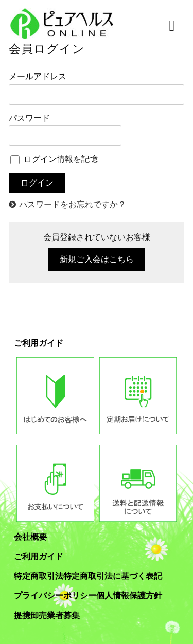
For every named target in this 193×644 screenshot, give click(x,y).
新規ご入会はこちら (97, 259)
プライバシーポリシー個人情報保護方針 (88, 595)
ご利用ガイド (39, 556)
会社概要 (30, 537)
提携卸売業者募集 (47, 615)
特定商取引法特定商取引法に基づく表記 (88, 576)
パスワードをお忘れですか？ (73, 204)
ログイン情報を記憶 (54, 159)
